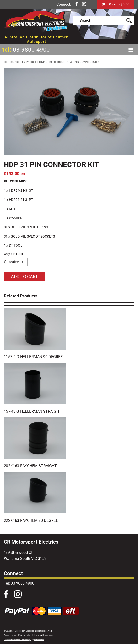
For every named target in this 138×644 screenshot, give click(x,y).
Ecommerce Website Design (17, 639)
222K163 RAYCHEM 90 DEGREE (31, 520)
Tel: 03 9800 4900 (19, 583)
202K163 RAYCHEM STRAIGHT (30, 466)
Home (8, 62)
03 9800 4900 (31, 50)
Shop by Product (25, 62)
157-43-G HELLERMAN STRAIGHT (33, 411)
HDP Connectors (50, 62)
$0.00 (125, 4)
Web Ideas (39, 639)
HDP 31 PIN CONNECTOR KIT (83, 62)
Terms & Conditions (43, 635)
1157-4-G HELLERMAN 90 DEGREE (33, 357)
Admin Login (10, 635)
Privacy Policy (25, 635)
